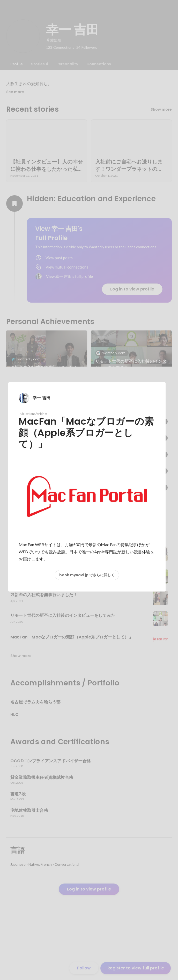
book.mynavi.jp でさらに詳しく (87, 575)
